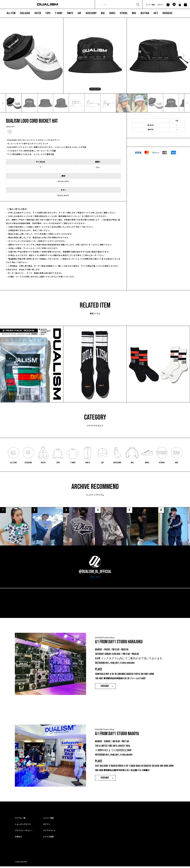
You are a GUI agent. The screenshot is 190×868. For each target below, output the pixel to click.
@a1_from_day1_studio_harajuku (121, 665)
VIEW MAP (105, 688)
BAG (103, 13)
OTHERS (124, 13)
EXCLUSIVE (25, 13)
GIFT (156, 13)
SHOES (112, 13)
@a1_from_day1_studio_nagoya (120, 756)
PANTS (70, 13)
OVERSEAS (167, 13)
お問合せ (18, 838)
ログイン (161, 5)
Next (183, 56)
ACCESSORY (91, 13)
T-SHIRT (59, 13)
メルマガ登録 (48, 838)
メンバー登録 (150, 5)
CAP (79, 13)
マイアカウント (49, 832)
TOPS (48, 13)
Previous (7, 56)
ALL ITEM (11, 13)
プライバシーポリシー (24, 832)
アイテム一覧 (20, 819)
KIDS (134, 13)
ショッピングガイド (23, 826)
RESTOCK (145, 13)
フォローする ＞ (95, 579)
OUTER (38, 13)
